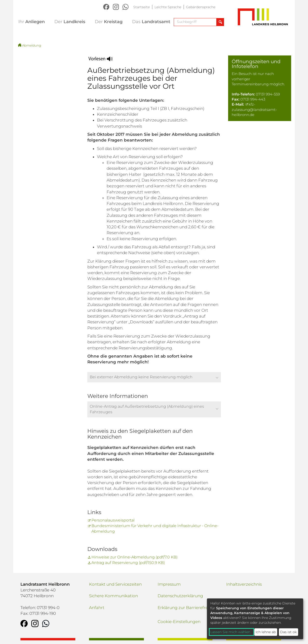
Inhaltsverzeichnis (244, 584)
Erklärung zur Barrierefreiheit (187, 608)
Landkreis (70, 22)
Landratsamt (151, 22)
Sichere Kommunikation (113, 596)
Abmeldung (32, 45)
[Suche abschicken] (220, 22)
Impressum (169, 584)
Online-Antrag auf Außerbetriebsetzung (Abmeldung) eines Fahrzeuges (147, 409)
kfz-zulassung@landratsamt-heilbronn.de (254, 109)
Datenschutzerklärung (180, 596)
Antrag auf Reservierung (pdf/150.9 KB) (128, 563)
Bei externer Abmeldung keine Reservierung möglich (141, 377)
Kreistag (109, 22)
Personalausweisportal (113, 520)
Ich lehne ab (266, 632)
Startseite (141, 7)
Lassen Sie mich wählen (230, 632)
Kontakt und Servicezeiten (115, 584)
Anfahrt (97, 608)
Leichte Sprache (168, 7)
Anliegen (32, 22)
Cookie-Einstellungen (179, 622)
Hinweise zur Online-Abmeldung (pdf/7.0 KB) (135, 557)
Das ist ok (288, 632)
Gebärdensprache (201, 7)
